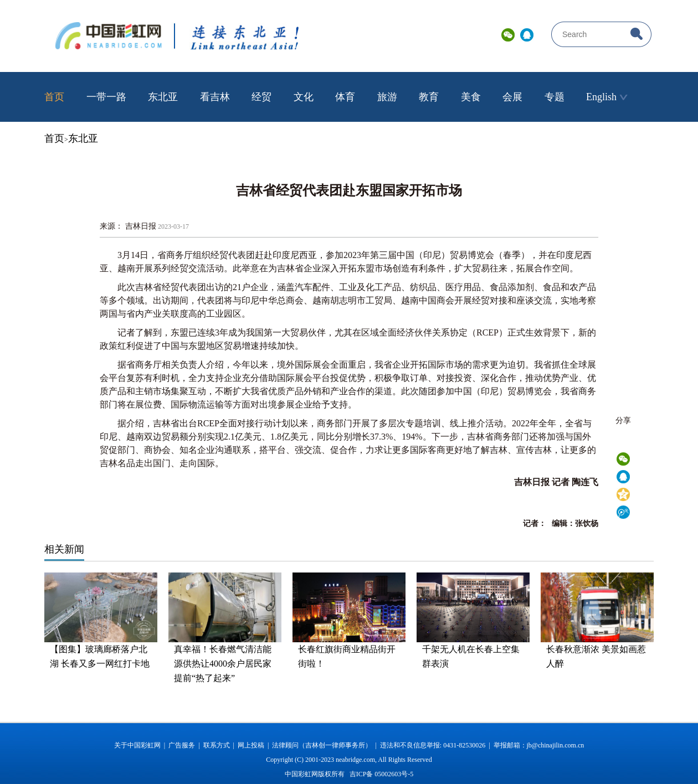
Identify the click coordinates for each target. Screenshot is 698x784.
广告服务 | (186, 745)
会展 (512, 97)
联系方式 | (220, 745)
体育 (345, 97)
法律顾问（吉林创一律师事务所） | (326, 745)
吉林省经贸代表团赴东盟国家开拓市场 (349, 190)
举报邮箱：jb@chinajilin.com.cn (539, 745)
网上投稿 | (255, 745)
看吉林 (215, 97)
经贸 (261, 97)
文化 (304, 97)
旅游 (387, 97)
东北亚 (163, 97)
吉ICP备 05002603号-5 (382, 774)
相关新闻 (64, 549)
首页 (54, 97)
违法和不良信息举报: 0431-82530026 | (437, 745)
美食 (471, 97)
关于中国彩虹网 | (141, 745)
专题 (555, 97)
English (607, 97)
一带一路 (106, 97)
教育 (429, 97)
